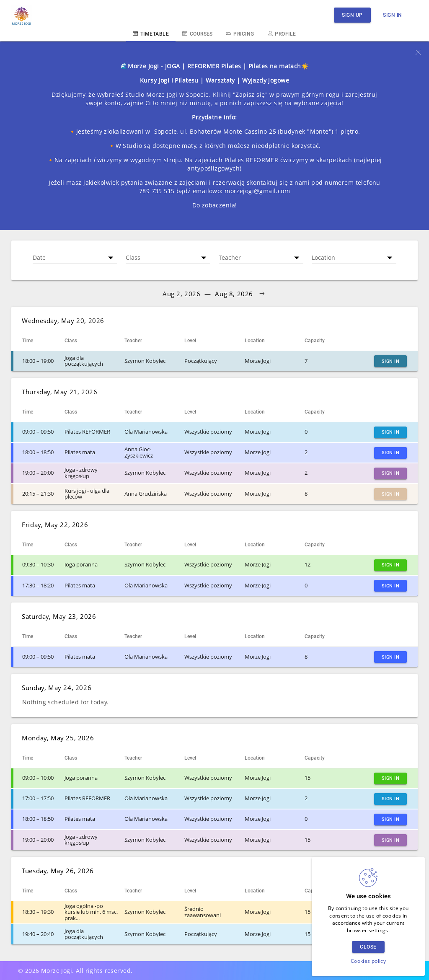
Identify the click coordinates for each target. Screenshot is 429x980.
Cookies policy (368, 961)
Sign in (393, 15)
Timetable (151, 34)
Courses (198, 34)
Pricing (240, 34)
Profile (282, 34)
